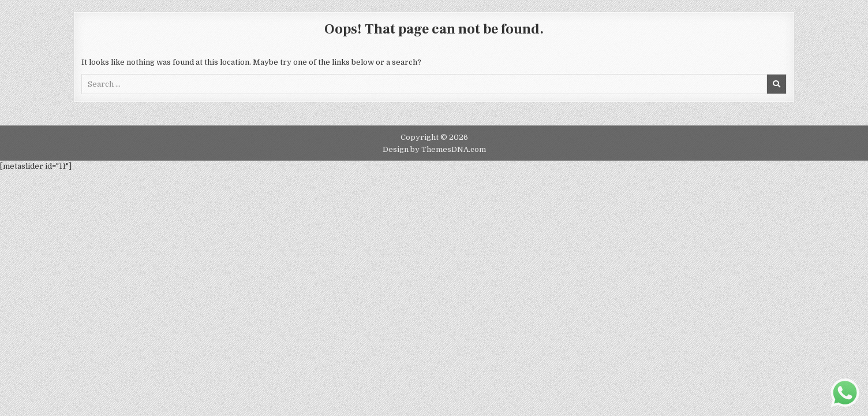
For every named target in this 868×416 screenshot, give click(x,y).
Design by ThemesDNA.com (434, 149)
